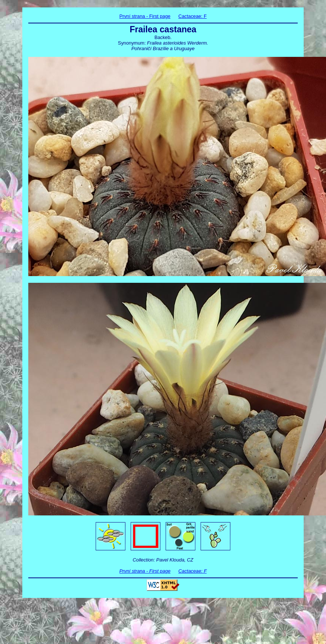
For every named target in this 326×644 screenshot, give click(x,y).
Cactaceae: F (192, 16)
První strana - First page (145, 16)
